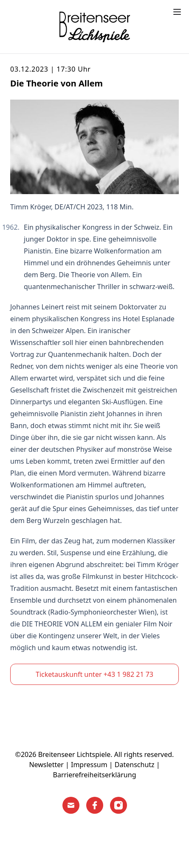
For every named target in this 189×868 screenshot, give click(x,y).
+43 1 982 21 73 (128, 674)
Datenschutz (135, 765)
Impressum (89, 765)
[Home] (95, 27)
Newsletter (46, 765)
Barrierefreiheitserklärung (95, 775)
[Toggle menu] (177, 12)
